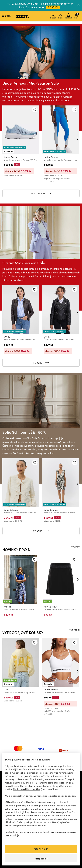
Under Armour (11, 157)
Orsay (7, 337)
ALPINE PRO (50, 607)
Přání (60, 16)
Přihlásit (68, 16)
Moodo (8, 607)
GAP (6, 690)
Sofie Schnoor (11, 510)
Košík (77, 16)
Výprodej (74, 629)
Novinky (75, 546)
